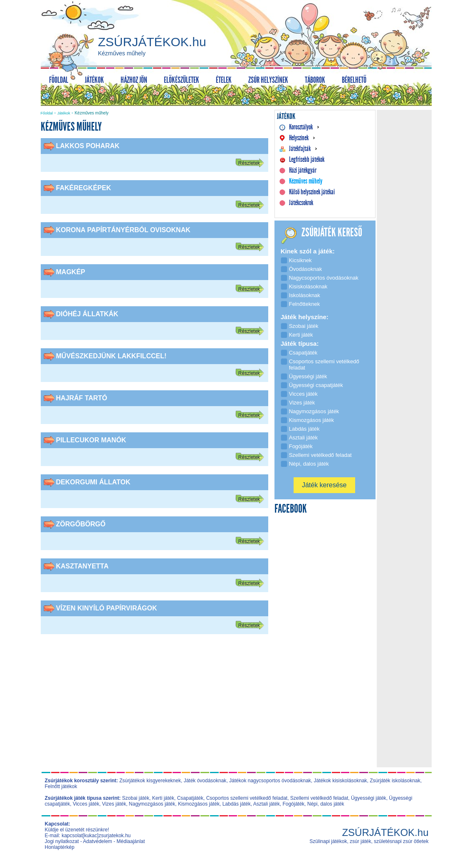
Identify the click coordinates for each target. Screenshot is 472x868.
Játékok (64, 113)
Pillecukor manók (91, 440)
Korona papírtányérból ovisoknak (123, 230)
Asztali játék (267, 804)
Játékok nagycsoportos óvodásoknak (270, 781)
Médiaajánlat (131, 841)
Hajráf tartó (82, 398)
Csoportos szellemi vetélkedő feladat (247, 798)
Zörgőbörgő (81, 524)
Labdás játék (237, 804)
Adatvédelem (98, 841)
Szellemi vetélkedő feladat (319, 798)
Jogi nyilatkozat (62, 841)
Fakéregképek (84, 188)
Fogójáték (293, 804)
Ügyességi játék (369, 798)
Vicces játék (86, 804)
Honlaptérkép (60, 847)
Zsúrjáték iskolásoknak (395, 781)
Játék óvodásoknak (205, 781)
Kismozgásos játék (199, 804)
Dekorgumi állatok (93, 482)
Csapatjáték (190, 798)
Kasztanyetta (83, 566)
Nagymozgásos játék (152, 804)
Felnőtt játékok (61, 786)
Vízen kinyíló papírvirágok (107, 608)
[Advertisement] (154, 707)
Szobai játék (136, 798)
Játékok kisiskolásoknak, (341, 781)
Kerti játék (163, 798)
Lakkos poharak (88, 146)
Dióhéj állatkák (87, 314)
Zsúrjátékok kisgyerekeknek (150, 781)
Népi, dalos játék (326, 804)
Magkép (71, 272)
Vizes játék (114, 804)
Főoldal (47, 113)
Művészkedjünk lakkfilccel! (111, 356)
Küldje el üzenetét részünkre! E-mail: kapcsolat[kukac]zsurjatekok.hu (88, 833)
